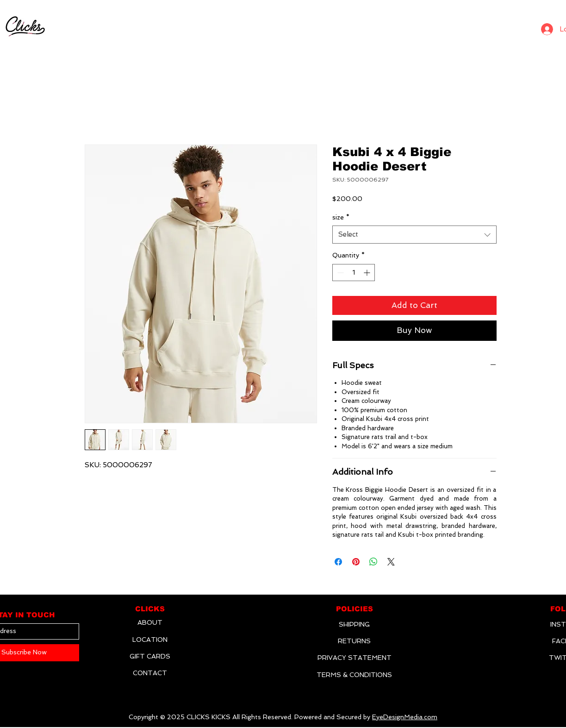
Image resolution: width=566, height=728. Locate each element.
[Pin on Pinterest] (356, 562)
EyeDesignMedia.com (405, 717)
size (341, 217)
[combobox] (414, 235)
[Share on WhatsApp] (373, 562)
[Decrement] (339, 273)
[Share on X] (391, 562)
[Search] (522, 27)
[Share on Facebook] (338, 562)
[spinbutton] (354, 273)
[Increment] (368, 273)
